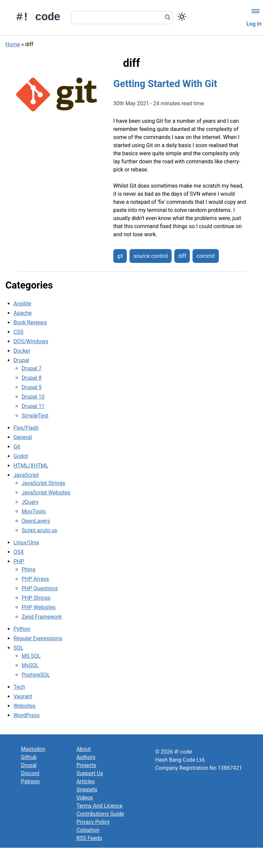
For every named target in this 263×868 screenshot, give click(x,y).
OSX (19, 552)
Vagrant (23, 696)
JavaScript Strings (43, 483)
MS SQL (31, 656)
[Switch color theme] (182, 17)
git (120, 256)
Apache (23, 313)
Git (17, 447)
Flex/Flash (26, 428)
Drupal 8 (32, 378)
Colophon (88, 830)
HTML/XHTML (31, 466)
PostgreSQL (36, 675)
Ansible (22, 304)
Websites (25, 706)
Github (29, 757)
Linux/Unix (26, 542)
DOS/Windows (31, 341)
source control (151, 256)
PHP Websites (39, 607)
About (84, 749)
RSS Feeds (89, 838)
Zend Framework (42, 617)
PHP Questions (40, 588)
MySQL (30, 665)
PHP (19, 561)
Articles (86, 781)
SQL (18, 648)
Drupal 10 (33, 397)
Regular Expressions (38, 638)
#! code (38, 17)
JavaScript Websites (46, 493)
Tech (19, 687)
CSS (18, 332)
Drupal (21, 360)
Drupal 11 (33, 406)
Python (22, 629)
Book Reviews (30, 322)
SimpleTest (35, 416)
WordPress (27, 715)
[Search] (168, 18)
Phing (28, 569)
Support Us (90, 773)
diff (182, 256)
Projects (86, 765)
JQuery (30, 502)
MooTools (34, 511)
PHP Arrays (35, 579)
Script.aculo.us (39, 530)
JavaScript (26, 475)
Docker (22, 351)
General (23, 437)
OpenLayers (36, 521)
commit (206, 256)
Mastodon (33, 749)
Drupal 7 (32, 368)
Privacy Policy (93, 822)
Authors (86, 757)
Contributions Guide (100, 814)
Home (13, 44)
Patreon (30, 781)
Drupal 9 (32, 387)
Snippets (87, 790)
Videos (85, 798)
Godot (21, 456)
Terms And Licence (99, 806)
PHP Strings (36, 598)
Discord (30, 773)
